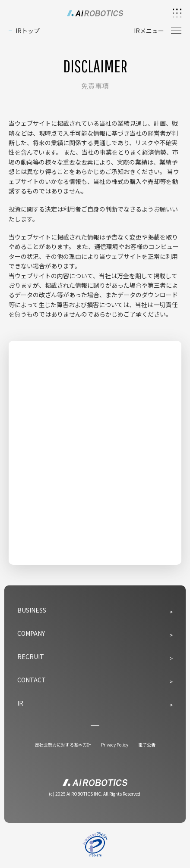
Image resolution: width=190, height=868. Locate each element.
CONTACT (32, 680)
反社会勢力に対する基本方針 (63, 745)
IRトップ (28, 31)
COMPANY (31, 633)
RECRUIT (31, 656)
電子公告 (147, 745)
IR (20, 703)
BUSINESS (32, 610)
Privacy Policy (115, 745)
